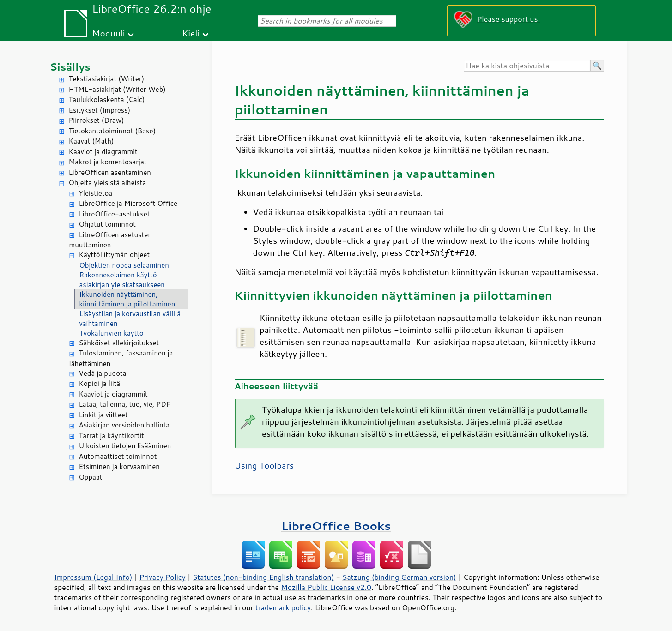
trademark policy (283, 607)
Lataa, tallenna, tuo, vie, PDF (125, 404)
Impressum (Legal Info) (94, 577)
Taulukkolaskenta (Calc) (107, 99)
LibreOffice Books (336, 526)
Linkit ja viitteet (103, 415)
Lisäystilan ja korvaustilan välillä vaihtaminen (130, 319)
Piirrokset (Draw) (97, 120)
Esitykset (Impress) (100, 110)
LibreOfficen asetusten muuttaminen (111, 240)
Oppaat (91, 477)
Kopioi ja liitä (100, 383)
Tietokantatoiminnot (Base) (112, 131)
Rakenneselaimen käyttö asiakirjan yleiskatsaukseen (122, 280)
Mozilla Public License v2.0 (326, 587)
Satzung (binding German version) (399, 577)
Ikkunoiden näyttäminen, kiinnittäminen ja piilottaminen (127, 299)
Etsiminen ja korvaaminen (119, 466)
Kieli (191, 33)
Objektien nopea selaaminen (124, 265)
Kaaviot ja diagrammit (103, 152)
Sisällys (70, 67)
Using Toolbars (264, 465)
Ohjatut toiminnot (108, 224)
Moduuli (109, 33)
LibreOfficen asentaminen (110, 172)
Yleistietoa (96, 193)
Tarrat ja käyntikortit (112, 436)
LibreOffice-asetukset (115, 214)
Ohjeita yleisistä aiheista (108, 183)
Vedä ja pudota (103, 373)
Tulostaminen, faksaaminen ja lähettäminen (121, 358)
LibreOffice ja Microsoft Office (128, 203)
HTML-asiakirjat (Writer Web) (117, 89)
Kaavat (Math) (91, 141)
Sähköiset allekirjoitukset (119, 343)
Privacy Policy (163, 577)
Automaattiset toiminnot (118, 456)
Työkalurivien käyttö (112, 333)
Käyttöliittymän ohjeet (115, 255)
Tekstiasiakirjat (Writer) (107, 79)
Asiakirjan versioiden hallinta (124, 425)
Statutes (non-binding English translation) (263, 577)
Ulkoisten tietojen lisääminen (125, 446)
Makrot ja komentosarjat (108, 162)
